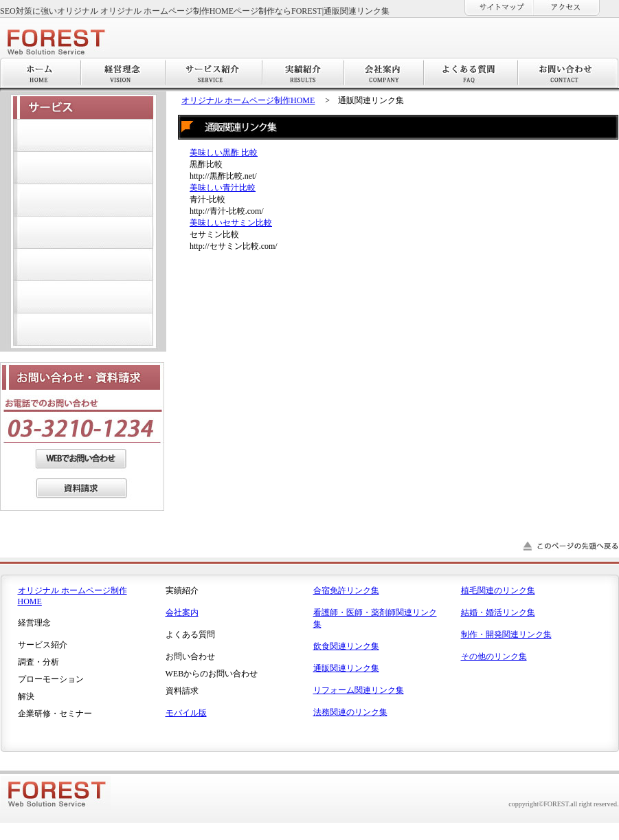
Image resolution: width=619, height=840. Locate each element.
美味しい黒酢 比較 (224, 153)
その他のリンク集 (494, 656)
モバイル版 (186, 713)
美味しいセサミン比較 (231, 223)
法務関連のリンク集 (350, 712)
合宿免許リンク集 (346, 590)
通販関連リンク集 (346, 668)
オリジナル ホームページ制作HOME (248, 100)
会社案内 (182, 612)
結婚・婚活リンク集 (498, 612)
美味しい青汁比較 (223, 188)
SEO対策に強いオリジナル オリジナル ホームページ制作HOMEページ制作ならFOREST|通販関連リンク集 (195, 11)
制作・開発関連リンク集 (506, 634)
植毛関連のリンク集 (498, 590)
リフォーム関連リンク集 (359, 690)
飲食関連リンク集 (346, 646)
